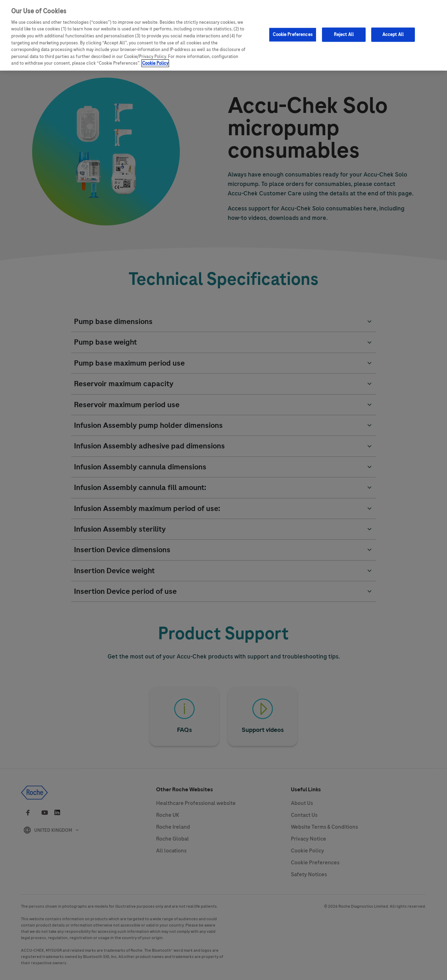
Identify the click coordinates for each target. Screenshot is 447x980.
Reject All (344, 34)
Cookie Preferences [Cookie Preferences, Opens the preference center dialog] (292, 34)
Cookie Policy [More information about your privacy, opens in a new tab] (155, 63)
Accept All (393, 34)
